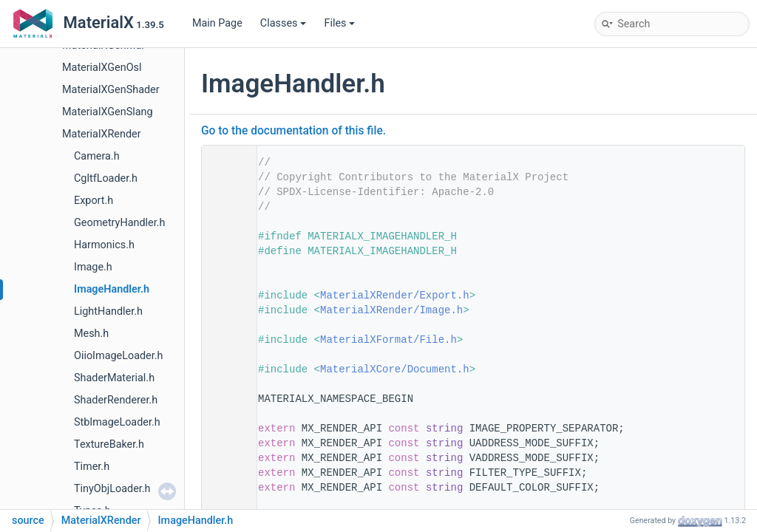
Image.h (93, 267)
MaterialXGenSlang (108, 112)
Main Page (217, 23)
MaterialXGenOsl (102, 68)
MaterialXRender (102, 134)
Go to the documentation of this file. (293, 131)
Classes (284, 23)
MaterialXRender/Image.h (391, 310)
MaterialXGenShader (111, 90)
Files (339, 23)
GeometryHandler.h (119, 223)
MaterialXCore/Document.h (395, 369)
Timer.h (92, 467)
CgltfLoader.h (106, 178)
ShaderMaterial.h (114, 378)
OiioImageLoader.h (118, 356)
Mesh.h (91, 334)
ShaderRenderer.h (116, 400)
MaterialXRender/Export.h (395, 296)
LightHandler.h (108, 311)
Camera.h (97, 156)
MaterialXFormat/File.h (388, 340)
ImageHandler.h (112, 289)
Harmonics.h (104, 245)
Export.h (94, 201)
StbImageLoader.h (117, 422)
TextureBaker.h (109, 444)
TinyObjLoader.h (112, 489)
